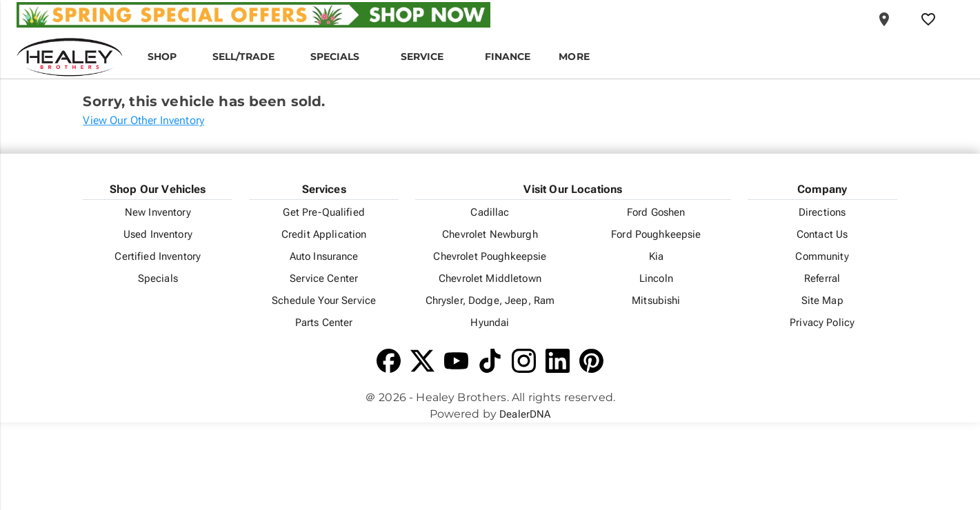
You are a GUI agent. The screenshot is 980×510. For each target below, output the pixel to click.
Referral (822, 278)
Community (822, 256)
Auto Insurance (324, 256)
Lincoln (656, 278)
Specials (158, 278)
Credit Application (324, 234)
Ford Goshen (656, 212)
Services (324, 189)
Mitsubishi (656, 300)
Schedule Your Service (324, 300)
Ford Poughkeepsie (656, 234)
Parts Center (324, 323)
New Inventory (158, 212)
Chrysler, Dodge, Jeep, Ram (490, 300)
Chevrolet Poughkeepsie (490, 256)
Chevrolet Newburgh (490, 234)
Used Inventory (158, 234)
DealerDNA (525, 414)
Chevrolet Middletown (490, 278)
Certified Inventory (158, 256)
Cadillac (490, 212)
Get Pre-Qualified (323, 212)
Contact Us (822, 234)
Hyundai (490, 323)
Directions (822, 212)
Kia (656, 256)
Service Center (324, 278)
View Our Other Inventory (143, 120)
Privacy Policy (822, 323)
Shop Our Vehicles (158, 189)
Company (822, 189)
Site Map (822, 300)
